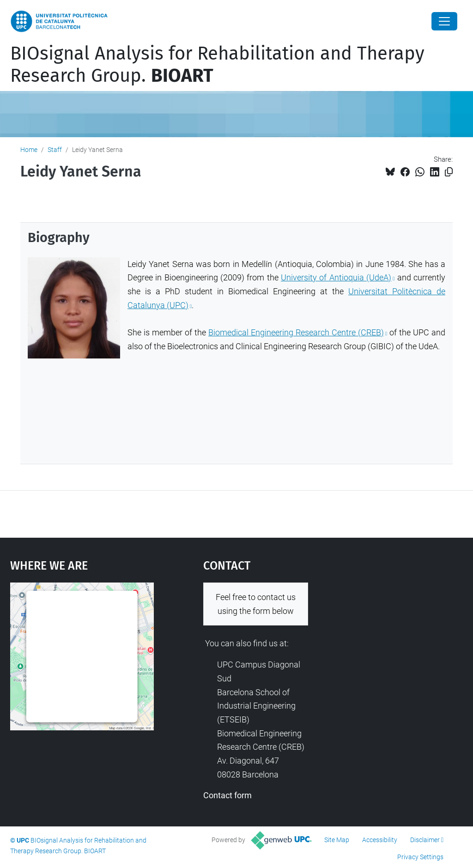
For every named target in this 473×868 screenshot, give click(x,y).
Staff (55, 150)
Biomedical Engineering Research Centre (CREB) (296, 332)
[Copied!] (449, 172)
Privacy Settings (420, 857)
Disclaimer (425, 840)
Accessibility (380, 840)
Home (29, 150)
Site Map (337, 840)
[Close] (444, 21)
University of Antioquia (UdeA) (336, 277)
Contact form (227, 795)
